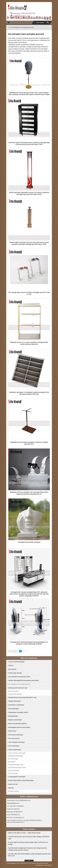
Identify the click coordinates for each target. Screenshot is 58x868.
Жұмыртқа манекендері (15, 720)
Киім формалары (13, 716)
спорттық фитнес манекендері (17, 753)
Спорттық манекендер (15, 750)
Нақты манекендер (14, 746)
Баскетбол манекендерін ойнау (17, 768)
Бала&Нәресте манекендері (16, 705)
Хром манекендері (13, 709)
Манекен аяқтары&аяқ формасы (18, 724)
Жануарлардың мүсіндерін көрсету (18, 712)
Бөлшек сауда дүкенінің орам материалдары (21, 780)
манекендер (12, 762)
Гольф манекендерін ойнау (16, 765)
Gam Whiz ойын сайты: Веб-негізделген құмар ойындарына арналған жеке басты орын (29, 855)
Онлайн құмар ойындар (15, 673)
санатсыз (11, 665)
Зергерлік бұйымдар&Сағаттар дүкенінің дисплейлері (23, 680)
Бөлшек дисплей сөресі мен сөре (18, 688)
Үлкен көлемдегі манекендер (16, 742)
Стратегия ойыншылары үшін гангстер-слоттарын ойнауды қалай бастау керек (29, 838)
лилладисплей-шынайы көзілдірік (29, 542)
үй (36, 865)
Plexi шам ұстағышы (14, 738)
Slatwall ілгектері (13, 784)
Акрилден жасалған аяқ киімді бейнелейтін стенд (22, 697)
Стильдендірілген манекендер (17, 777)
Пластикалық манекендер (16, 735)
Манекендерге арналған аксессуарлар (19, 727)
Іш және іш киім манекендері (16, 662)
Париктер (11, 788)
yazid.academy (12, 669)
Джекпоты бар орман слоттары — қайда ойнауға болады (24, 833)
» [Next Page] (26, 651)
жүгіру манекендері (14, 770)
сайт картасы (48, 865)
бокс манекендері (13, 759)
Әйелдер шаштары (14, 791)
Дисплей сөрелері (13, 691)
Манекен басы (12, 731)
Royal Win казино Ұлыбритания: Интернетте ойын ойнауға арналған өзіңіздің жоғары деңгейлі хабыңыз (28, 849)
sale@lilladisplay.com (21, 16)
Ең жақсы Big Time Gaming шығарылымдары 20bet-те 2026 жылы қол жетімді (28, 843)
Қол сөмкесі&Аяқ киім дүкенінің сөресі (19, 677)
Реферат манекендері (14, 701)
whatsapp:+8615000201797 (24, 13)
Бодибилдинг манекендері (16, 756)
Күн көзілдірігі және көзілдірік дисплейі (19, 684)
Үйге (9, 27)
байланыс (41, 865)
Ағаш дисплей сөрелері (15, 694)
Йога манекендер (13, 773)
